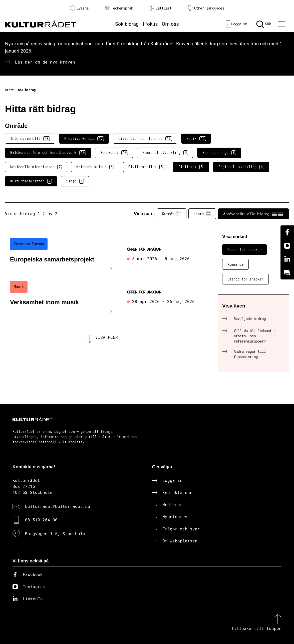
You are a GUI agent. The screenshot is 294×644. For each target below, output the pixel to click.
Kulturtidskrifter (31, 181)
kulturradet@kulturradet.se (58, 506)
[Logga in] (235, 24)
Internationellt (30, 139)
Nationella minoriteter (36, 167)
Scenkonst (114, 153)
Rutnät (172, 214)
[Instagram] (287, 246)
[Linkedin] (287, 259)
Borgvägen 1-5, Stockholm (55, 534)
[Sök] (264, 24)
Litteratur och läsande (145, 139)
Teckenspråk (119, 8)
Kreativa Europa (84, 139)
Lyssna (79, 8)
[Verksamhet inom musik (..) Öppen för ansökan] (103, 297)
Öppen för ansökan (244, 250)
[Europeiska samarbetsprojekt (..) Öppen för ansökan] (103, 255)
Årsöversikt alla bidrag (253, 214)
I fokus (150, 24)
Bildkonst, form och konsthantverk (48, 153)
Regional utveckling (241, 167)
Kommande (235, 264)
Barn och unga (219, 153)
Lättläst (160, 8)
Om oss (170, 24)
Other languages (206, 8)
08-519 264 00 (41, 520)
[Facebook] (287, 232)
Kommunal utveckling (165, 153)
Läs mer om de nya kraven (45, 62)
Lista (202, 214)
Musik (196, 139)
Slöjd (75, 181)
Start (9, 90)
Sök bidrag (127, 24)
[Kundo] (287, 273)
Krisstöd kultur (95, 167)
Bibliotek (191, 167)
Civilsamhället (146, 167)
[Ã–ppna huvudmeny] (282, 24)
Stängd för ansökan (245, 279)
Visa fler (107, 337)
